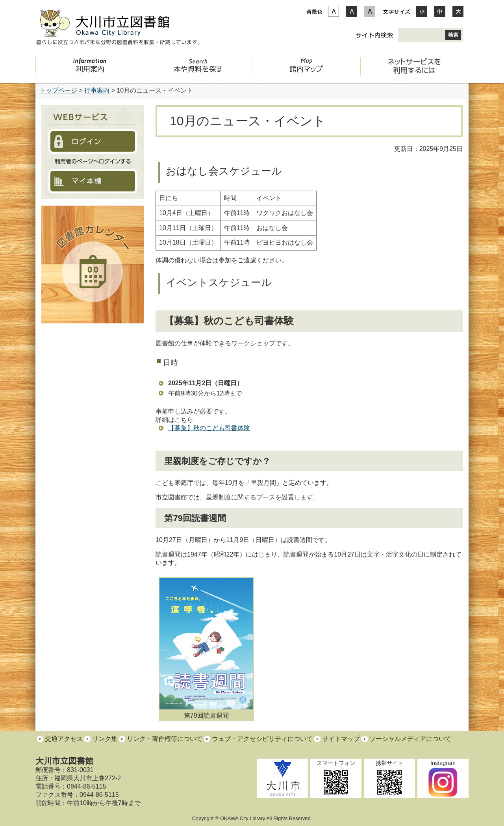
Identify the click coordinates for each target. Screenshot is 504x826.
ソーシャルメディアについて (410, 739)
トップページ (58, 90)
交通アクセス (64, 739)
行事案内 (97, 90)
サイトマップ (341, 739)
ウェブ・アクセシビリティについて (262, 739)
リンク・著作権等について (165, 739)
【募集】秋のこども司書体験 (209, 428)
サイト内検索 (374, 35)
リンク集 (105, 739)
